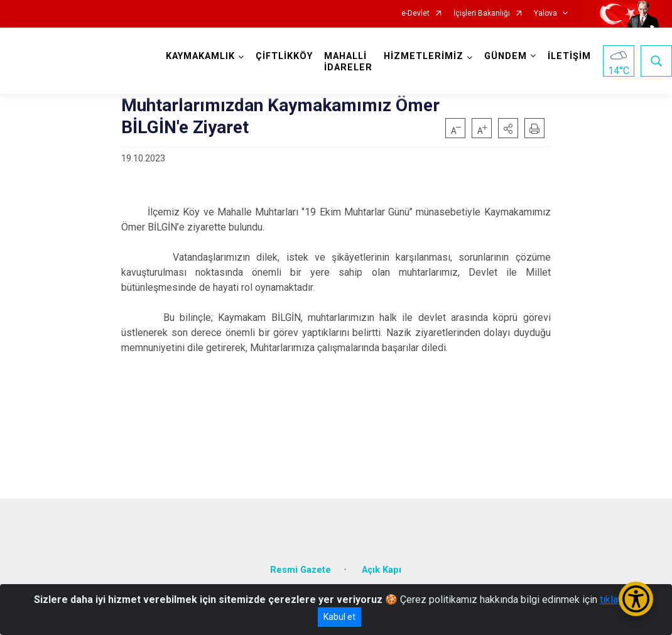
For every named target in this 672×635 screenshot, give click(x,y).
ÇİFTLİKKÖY (284, 56)
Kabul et (339, 617)
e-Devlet (415, 14)
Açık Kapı (382, 569)
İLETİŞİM (569, 56)
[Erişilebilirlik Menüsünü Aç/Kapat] (636, 599)
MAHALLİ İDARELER (348, 62)
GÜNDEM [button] (506, 56)
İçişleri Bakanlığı (482, 14)
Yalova (545, 14)
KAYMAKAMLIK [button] (200, 56)
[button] (508, 128)
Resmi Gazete (301, 569)
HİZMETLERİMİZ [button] (424, 56)
